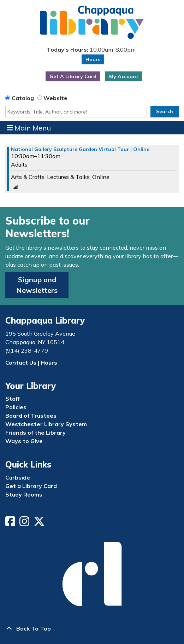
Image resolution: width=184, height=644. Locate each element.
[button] (91, 49)
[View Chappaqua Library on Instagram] (25, 523)
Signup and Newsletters (37, 285)
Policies (16, 407)
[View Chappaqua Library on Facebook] (11, 523)
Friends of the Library (35, 433)
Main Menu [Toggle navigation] (29, 128)
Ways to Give (24, 441)
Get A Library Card (73, 76)
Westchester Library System (46, 424)
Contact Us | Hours (31, 362)
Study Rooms (24, 494)
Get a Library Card (31, 486)
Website (55, 98)
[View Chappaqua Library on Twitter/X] (40, 523)
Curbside (18, 477)
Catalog (23, 98)
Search (165, 111)
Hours (93, 59)
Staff (13, 399)
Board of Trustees (31, 416)
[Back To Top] (92, 628)
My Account (124, 76)
